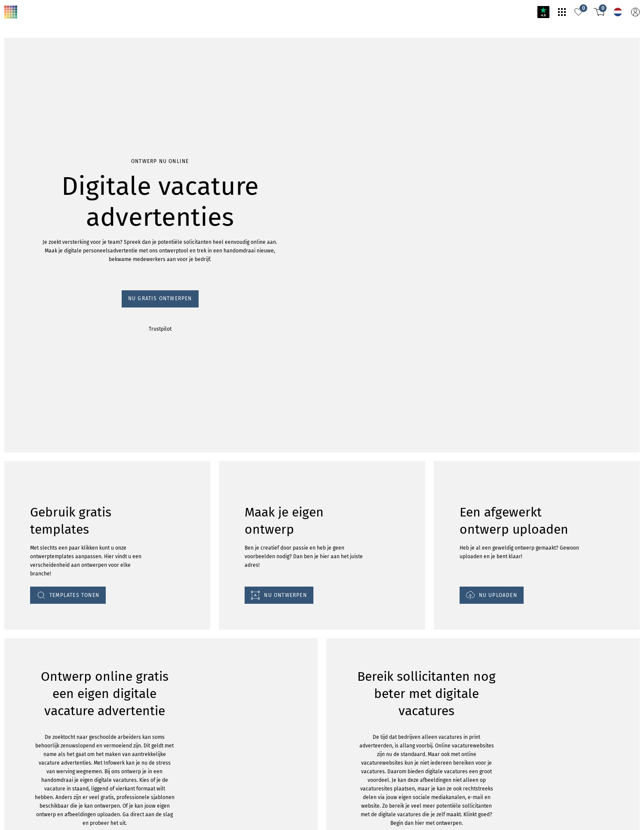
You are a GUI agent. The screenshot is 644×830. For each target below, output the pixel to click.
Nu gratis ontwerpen (160, 298)
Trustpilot (160, 329)
